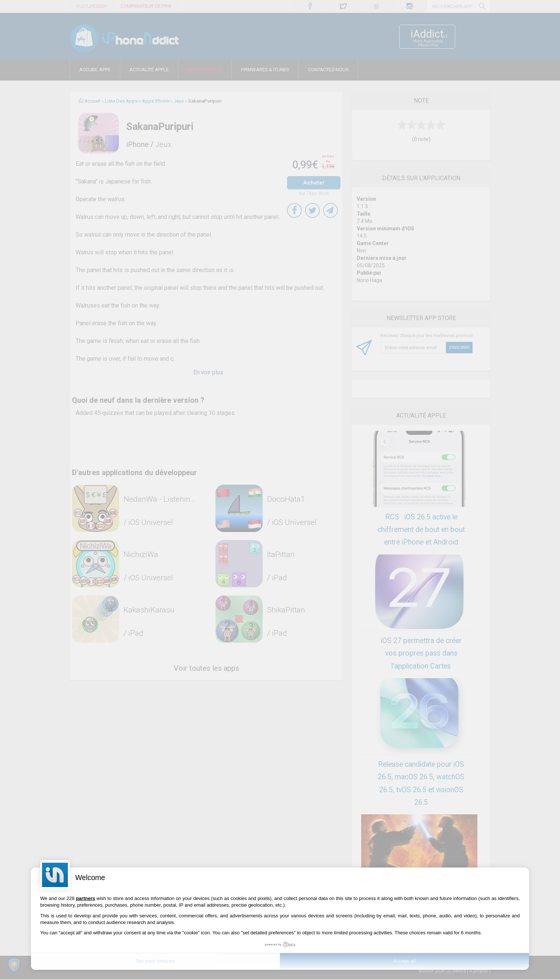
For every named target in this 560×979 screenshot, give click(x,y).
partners (86, 898)
